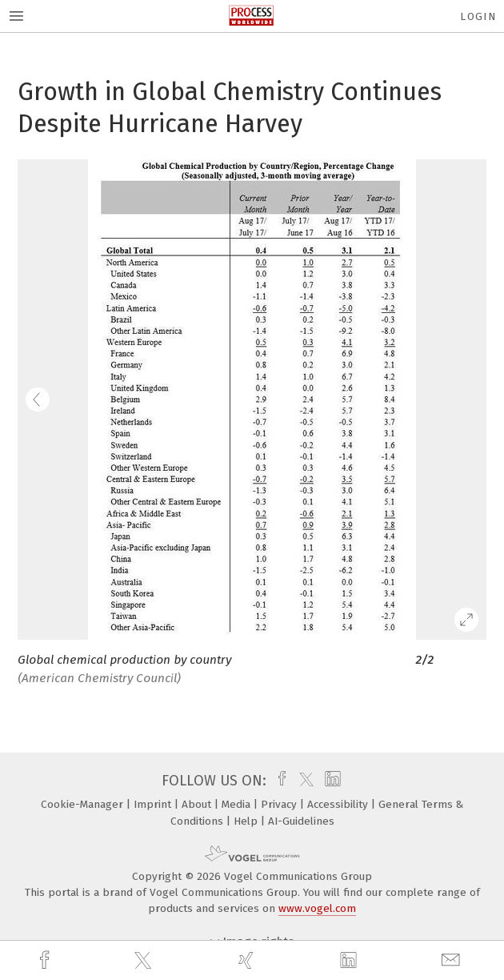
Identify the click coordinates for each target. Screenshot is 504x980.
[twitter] (145, 961)
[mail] (453, 960)
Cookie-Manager (84, 804)
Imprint (154, 804)
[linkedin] (350, 961)
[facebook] (46, 960)
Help (247, 821)
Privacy (280, 804)
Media (238, 804)
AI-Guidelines (301, 821)
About (198, 804)
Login (478, 16)
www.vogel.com (317, 908)
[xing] (248, 960)
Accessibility (339, 804)
